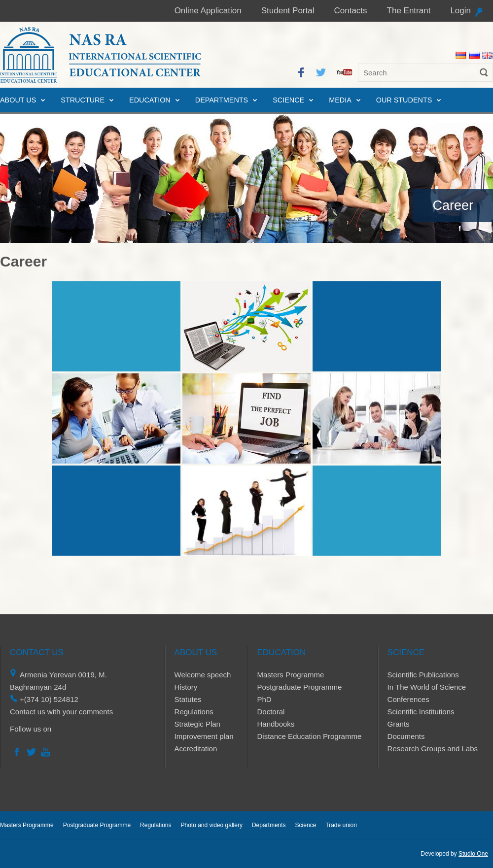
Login (460, 11)
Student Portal (288, 11)
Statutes (188, 699)
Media (340, 100)
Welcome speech (203, 675)
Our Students (404, 100)
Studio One (473, 854)
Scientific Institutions (421, 712)
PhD (264, 699)
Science (288, 100)
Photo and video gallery (211, 825)
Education (150, 100)
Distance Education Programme (309, 736)
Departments (222, 100)
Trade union (341, 825)
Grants (399, 724)
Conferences (408, 699)
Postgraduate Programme (299, 687)
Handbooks (276, 724)
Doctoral (271, 712)
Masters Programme (290, 675)
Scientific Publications (423, 675)
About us (18, 100)
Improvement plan (204, 736)
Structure (83, 100)
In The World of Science (427, 687)
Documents (406, 736)
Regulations (194, 712)
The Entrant (409, 11)
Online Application (208, 11)
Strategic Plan (197, 724)
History (186, 687)
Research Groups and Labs (433, 749)
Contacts (350, 11)
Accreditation (196, 749)
